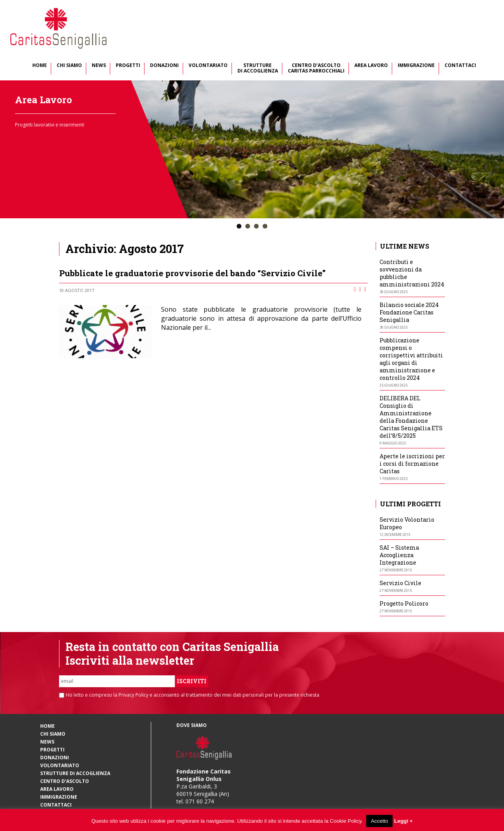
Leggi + (403, 821)
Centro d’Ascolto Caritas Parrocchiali (316, 68)
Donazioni (164, 66)
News (99, 66)
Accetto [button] (379, 821)
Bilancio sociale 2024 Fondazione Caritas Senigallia (409, 312)
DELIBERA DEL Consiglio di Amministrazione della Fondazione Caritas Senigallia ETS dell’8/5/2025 (411, 417)
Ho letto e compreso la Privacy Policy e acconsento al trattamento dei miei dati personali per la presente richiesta (193, 695)
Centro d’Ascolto (65, 781)
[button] (239, 227)
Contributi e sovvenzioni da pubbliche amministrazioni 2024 (412, 273)
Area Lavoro (371, 66)
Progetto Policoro (404, 603)
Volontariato (208, 66)
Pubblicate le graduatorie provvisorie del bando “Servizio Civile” (192, 273)
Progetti (128, 66)
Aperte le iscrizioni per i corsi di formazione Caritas (412, 464)
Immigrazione (416, 66)
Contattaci (460, 66)
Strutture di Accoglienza (258, 68)
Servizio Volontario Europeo (407, 523)
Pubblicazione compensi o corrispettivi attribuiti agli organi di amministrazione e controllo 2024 (411, 359)
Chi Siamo (69, 66)
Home (40, 66)
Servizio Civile (400, 583)
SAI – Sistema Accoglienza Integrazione (399, 555)
